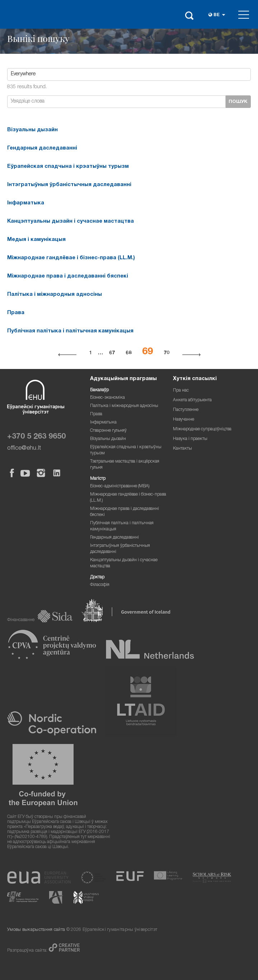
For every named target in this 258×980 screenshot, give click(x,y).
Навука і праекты (190, 439)
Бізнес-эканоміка (107, 398)
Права (16, 313)
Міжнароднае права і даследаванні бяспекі (68, 276)
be (217, 15)
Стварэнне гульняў (108, 431)
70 (166, 353)
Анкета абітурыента (192, 400)
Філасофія (100, 585)
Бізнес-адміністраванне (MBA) (120, 486)
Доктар (97, 577)
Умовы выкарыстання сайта (36, 930)
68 (128, 353)
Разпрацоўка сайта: (28, 951)
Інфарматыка (26, 203)
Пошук (238, 102)
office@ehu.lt (24, 448)
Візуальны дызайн (32, 130)
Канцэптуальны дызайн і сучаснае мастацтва (71, 222)
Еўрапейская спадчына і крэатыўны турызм (68, 167)
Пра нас (181, 391)
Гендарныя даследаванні (42, 148)
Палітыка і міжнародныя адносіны (55, 295)
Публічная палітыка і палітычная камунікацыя (70, 331)
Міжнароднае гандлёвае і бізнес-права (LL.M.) (71, 258)
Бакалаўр (99, 390)
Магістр (98, 479)
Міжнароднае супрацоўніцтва (202, 429)
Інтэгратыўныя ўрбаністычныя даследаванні (69, 185)
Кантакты (182, 449)
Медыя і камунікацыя (36, 240)
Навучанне (184, 420)
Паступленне (186, 410)
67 (112, 353)
